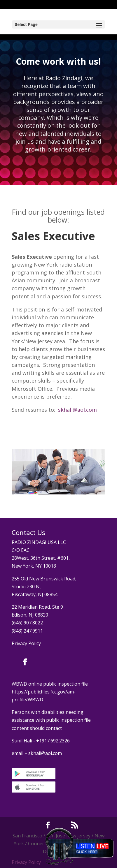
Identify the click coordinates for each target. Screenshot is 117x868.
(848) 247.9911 (27, 631)
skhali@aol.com (77, 410)
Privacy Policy (26, 643)
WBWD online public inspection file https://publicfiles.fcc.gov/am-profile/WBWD (50, 692)
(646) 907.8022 (27, 623)
